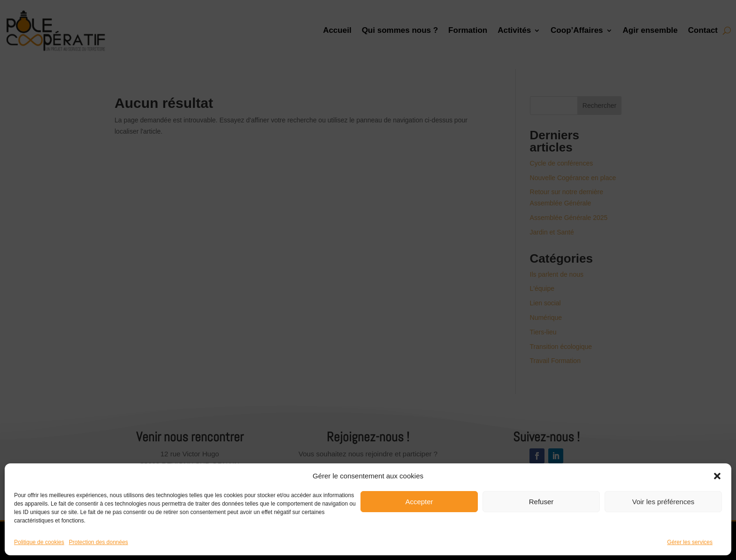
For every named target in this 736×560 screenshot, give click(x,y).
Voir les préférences (663, 502)
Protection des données (99, 542)
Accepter (419, 502)
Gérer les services (690, 542)
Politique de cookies (39, 542)
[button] (717, 476)
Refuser (541, 502)
